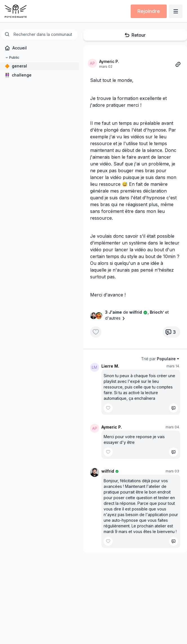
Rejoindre (149, 11)
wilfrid (108, 471)
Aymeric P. (109, 61)
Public (12, 58)
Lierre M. (110, 366)
